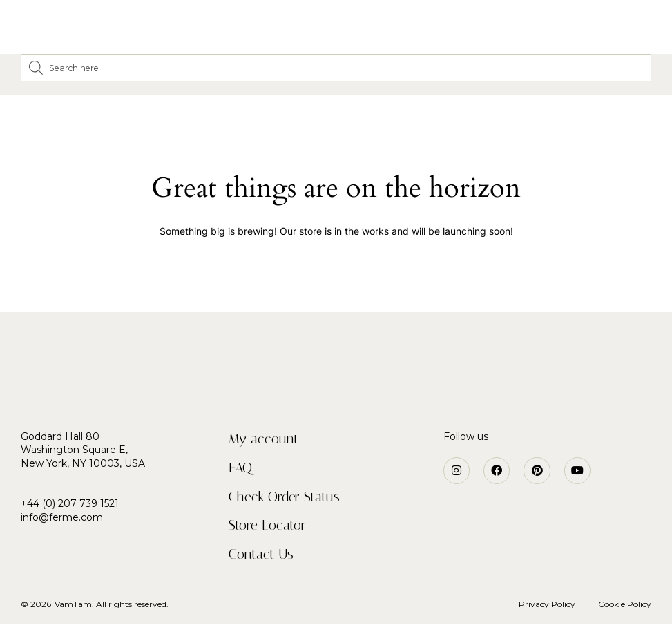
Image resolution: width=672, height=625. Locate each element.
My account (263, 439)
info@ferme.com (62, 517)
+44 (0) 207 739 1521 (70, 503)
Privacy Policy (547, 605)
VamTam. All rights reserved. (112, 605)
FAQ (240, 468)
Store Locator (267, 526)
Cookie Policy (625, 605)
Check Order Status (284, 497)
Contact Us (261, 555)
